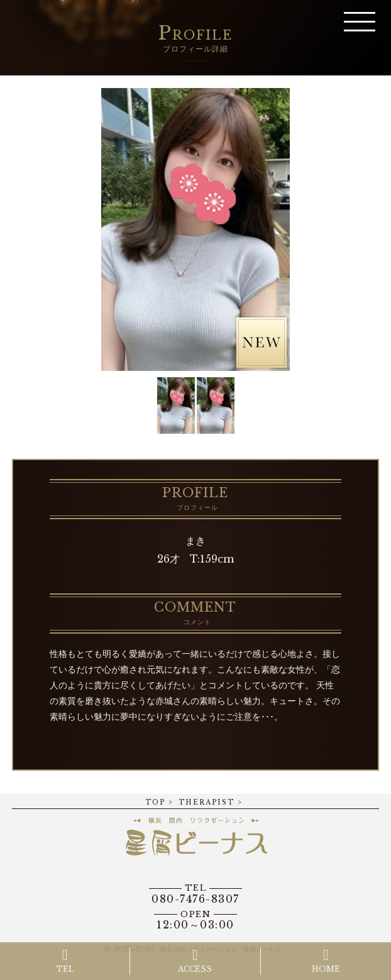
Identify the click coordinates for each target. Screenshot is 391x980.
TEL (65, 961)
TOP (155, 802)
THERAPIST (207, 802)
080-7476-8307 (196, 894)
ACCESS (195, 961)
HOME (326, 961)
